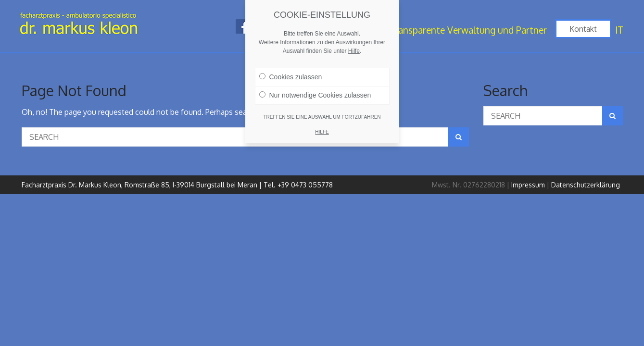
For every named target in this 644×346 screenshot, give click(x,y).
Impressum (528, 185)
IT (619, 30)
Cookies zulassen (291, 71)
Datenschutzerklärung (586, 185)
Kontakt (583, 29)
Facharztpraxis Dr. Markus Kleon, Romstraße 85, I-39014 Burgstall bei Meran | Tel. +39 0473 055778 (177, 185)
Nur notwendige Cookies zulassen (315, 89)
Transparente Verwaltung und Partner (468, 30)
